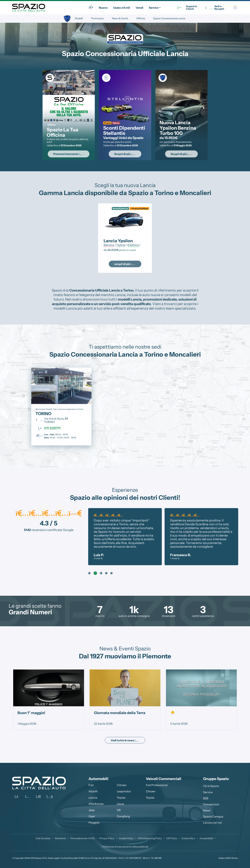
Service (154, 8)
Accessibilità (206, 838)
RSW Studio (232, 858)
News (207, 810)
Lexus (120, 804)
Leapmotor (124, 791)
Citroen (122, 785)
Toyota (121, 798)
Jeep (92, 810)
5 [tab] (111, 573)
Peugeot (94, 823)
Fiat (91, 785)
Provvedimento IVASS (83, 838)
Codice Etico (188, 838)
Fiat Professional (157, 785)
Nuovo (103, 8)
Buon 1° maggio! (31, 713)
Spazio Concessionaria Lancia (169, 18)
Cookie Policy (126, 838)
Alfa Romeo (96, 804)
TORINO (43, 414)
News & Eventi (120, 18)
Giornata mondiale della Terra (120, 713)
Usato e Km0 (122, 8)
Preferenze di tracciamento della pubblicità (125, 847)
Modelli (79, 18)
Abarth (93, 791)
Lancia (93, 798)
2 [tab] (95, 573)
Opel (92, 816)
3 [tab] (101, 573)
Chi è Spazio (211, 786)
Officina (141, 18)
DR (119, 810)
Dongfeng (123, 816)
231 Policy (172, 838)
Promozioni (97, 18)
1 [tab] (89, 573)
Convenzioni (211, 804)
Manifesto (60, 838)
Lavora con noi (212, 823)
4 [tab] (106, 573)
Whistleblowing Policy (150, 838)
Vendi (139, 8)
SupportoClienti (187, 8)
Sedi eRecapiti (215, 8)
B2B (206, 798)
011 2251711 (52, 428)
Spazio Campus (213, 816)
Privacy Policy (107, 838)
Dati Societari (43, 838)
